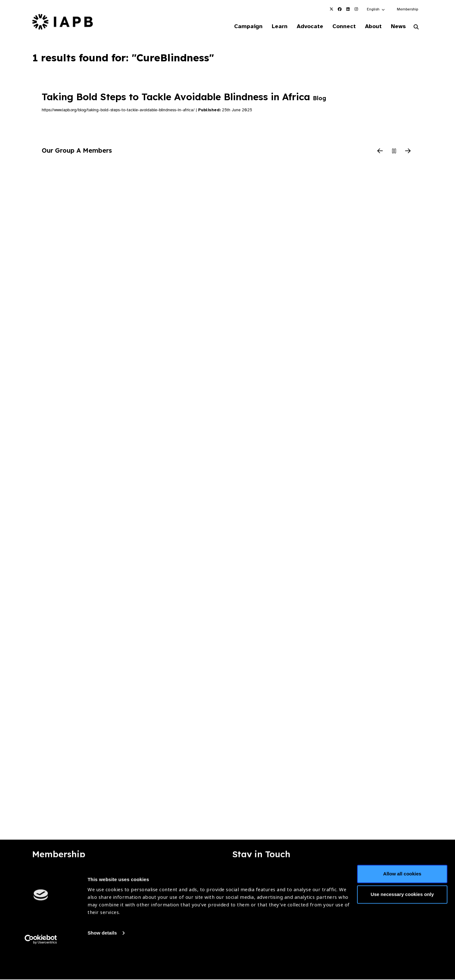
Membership (407, 9)
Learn (272, 27)
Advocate (304, 27)
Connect (339, 27)
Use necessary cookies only (402, 923)
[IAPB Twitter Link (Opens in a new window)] (331, 9)
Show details (102, 961)
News (397, 27)
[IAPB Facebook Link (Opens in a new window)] (340, 9)
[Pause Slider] (394, 152)
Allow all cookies (402, 902)
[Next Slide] (408, 152)
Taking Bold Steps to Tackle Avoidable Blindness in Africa (184, 97)
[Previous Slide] (380, 152)
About (370, 27)
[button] (376, 9)
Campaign (239, 27)
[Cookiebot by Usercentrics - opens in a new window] (41, 968)
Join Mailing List (388, 875)
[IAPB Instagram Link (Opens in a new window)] (356, 9)
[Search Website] (416, 28)
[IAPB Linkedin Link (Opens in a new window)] (348, 9)
